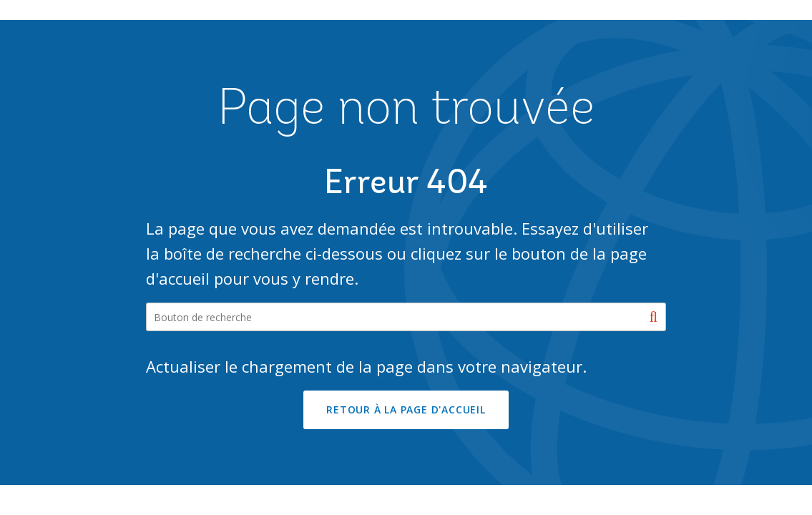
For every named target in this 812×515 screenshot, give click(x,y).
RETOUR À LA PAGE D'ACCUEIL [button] (406, 409)
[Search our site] (406, 317)
